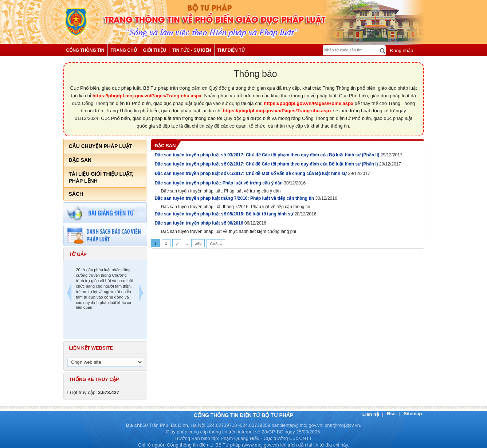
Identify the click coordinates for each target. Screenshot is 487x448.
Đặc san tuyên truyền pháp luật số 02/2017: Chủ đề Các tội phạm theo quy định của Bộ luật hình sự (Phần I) (267, 164)
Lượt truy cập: (93, 392)
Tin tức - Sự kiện (192, 50)
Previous (69, 294)
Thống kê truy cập (94, 379)
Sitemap (413, 414)
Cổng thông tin (85, 50)
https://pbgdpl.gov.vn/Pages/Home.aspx (309, 103)
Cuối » (216, 244)
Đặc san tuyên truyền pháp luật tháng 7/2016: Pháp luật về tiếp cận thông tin (235, 198)
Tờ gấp (78, 254)
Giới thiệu (155, 50)
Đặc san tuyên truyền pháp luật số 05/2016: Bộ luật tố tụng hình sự (225, 214)
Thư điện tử (231, 50)
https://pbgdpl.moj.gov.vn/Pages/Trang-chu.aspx (147, 96)
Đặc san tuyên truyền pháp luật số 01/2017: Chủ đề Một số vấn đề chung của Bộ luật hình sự (252, 174)
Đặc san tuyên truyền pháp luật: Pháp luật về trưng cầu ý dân (219, 183)
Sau (198, 243)
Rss (392, 414)
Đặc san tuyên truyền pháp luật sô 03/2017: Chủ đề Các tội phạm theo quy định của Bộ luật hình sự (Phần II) (268, 155)
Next (141, 294)
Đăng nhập (401, 50)
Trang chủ (124, 50)
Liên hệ (371, 414)
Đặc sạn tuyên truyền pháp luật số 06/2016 (200, 223)
